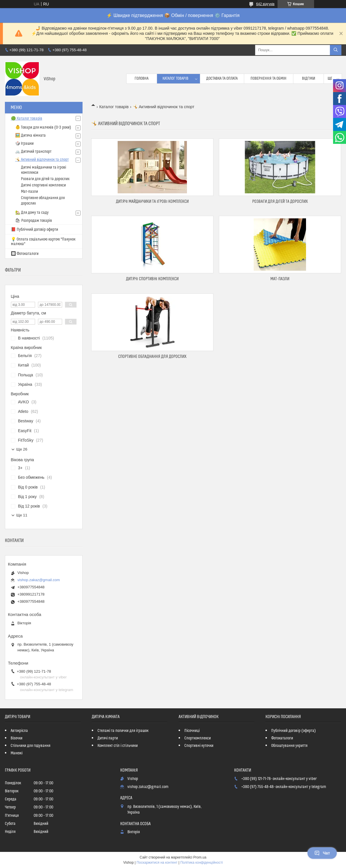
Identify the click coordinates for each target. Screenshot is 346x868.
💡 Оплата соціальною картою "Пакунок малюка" (43, 242)
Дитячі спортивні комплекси (152, 279)
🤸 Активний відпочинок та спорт (42, 160)
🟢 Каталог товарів (27, 119)
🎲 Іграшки (25, 144)
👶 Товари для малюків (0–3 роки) (43, 127)
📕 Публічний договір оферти (35, 230)
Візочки (17, 738)
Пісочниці (192, 731)
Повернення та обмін (268, 79)
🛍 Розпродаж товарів (34, 221)
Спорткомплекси (198, 738)
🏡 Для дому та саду (32, 213)
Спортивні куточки (199, 746)
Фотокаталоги (282, 738)
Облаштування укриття (289, 746)
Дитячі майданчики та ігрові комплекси (152, 202)
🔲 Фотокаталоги (25, 254)
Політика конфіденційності (202, 863)
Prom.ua (200, 857)
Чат (322, 853)
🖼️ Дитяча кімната (30, 136)
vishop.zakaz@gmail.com (39, 580)
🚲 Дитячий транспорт (33, 152)
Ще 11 (22, 515)
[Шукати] (336, 50)
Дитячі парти (108, 738)
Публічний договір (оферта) (293, 731)
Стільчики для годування (30, 746)
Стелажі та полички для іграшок (123, 731)
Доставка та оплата (222, 79)
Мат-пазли (280, 279)
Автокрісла (19, 731)
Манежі (17, 753)
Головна (142, 79)
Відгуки (309, 79)
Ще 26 (22, 449)
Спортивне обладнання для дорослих (152, 357)
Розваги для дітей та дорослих (280, 202)
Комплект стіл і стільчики (117, 746)
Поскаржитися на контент (157, 863)
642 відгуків (265, 4)
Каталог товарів (175, 79)
